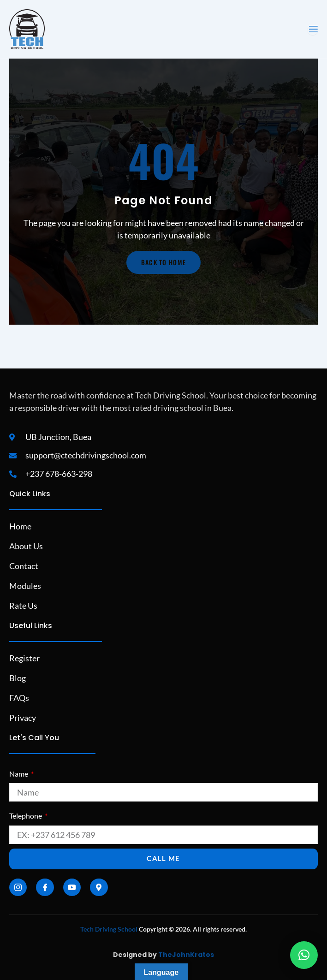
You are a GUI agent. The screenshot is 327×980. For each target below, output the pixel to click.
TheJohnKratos (186, 955)
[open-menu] (313, 29)
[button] (304, 955)
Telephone (26, 816)
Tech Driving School (109, 929)
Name (19, 774)
